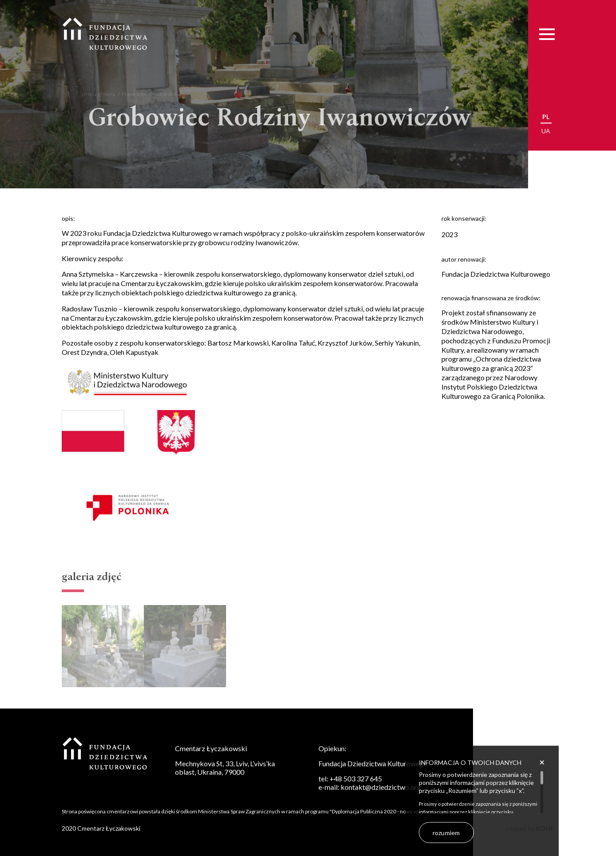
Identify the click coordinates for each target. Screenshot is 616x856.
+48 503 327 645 (356, 778)
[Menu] (547, 34)
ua (546, 131)
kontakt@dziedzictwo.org (381, 787)
